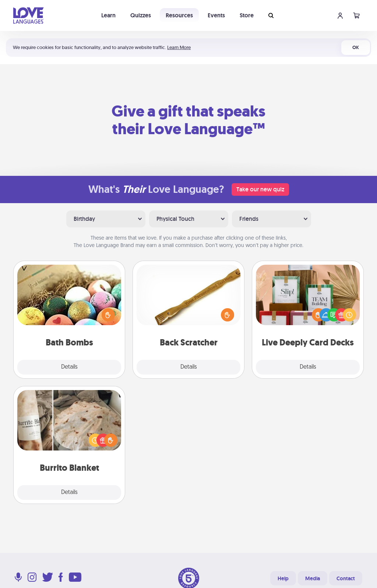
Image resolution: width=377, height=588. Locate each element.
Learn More (179, 47)
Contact (346, 578)
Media (313, 578)
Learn (108, 15)
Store (247, 15)
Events (216, 15)
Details (69, 367)
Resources (179, 15)
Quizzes (141, 15)
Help (283, 578)
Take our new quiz (260, 189)
